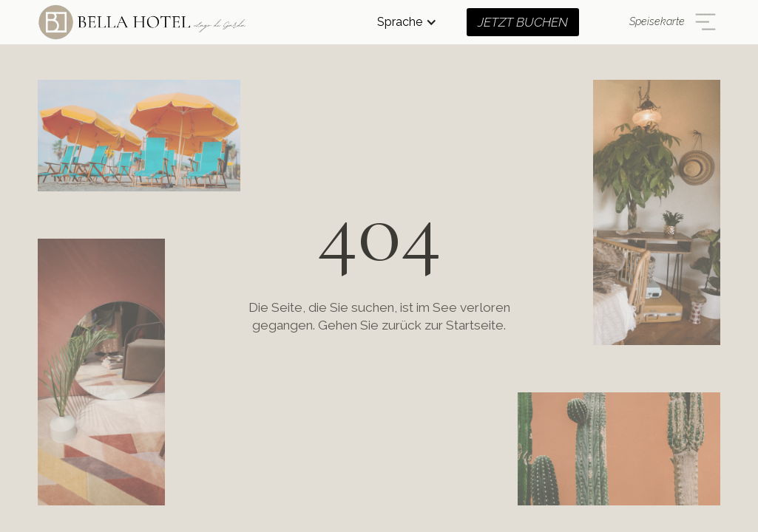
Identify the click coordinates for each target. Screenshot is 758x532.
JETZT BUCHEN (523, 22)
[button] (407, 22)
